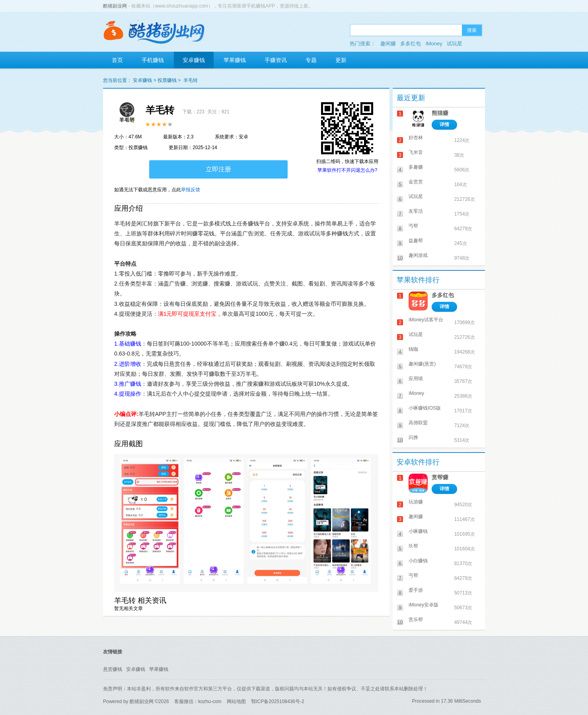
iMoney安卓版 (423, 605)
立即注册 (218, 169)
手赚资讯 (276, 60)
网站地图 (236, 701)
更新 (341, 60)
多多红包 (411, 44)
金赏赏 (416, 182)
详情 (444, 124)
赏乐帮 (416, 620)
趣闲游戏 (418, 255)
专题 (311, 60)
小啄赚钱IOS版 (425, 408)
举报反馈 (191, 190)
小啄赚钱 (418, 531)
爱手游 (416, 590)
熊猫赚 (440, 113)
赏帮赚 (440, 477)
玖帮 (413, 546)
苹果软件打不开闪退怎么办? (348, 170)
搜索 (472, 30)
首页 (117, 60)
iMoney (434, 44)
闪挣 (413, 437)
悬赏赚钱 (113, 669)
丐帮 (413, 226)
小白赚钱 (418, 561)
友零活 (416, 211)
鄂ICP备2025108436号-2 (277, 701)
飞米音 (416, 152)
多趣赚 (416, 167)
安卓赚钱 (194, 60)
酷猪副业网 (115, 6)
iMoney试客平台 (426, 320)
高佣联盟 (418, 423)
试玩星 (455, 44)
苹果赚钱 (235, 60)
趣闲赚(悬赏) (422, 364)
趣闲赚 (388, 44)
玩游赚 (416, 502)
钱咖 (413, 349)
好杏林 (416, 138)
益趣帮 (416, 241)
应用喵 (416, 379)
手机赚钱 (153, 60)
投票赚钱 (167, 80)
